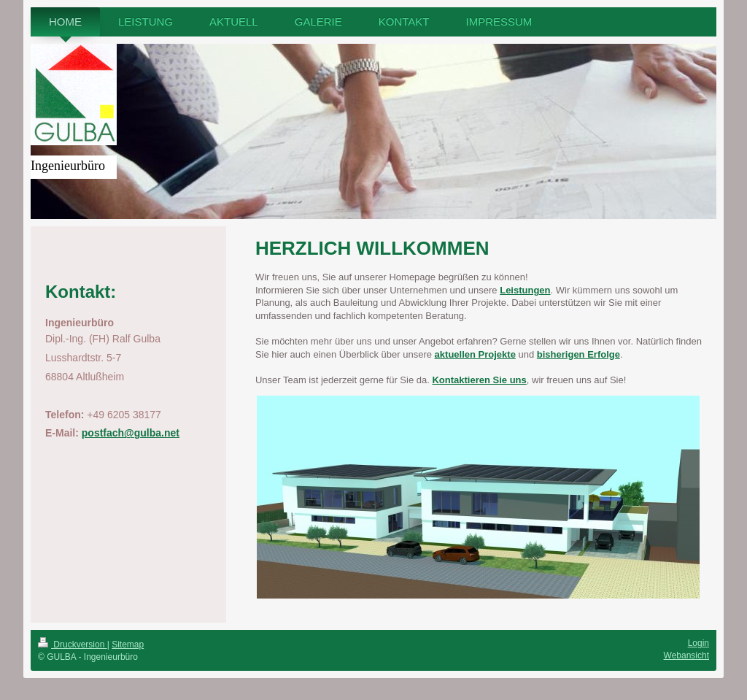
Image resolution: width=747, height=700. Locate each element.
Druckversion (73, 645)
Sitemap (128, 645)
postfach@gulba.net (131, 433)
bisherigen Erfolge (578, 354)
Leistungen (525, 290)
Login (698, 643)
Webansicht (686, 655)
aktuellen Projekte (475, 354)
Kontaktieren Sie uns (479, 380)
